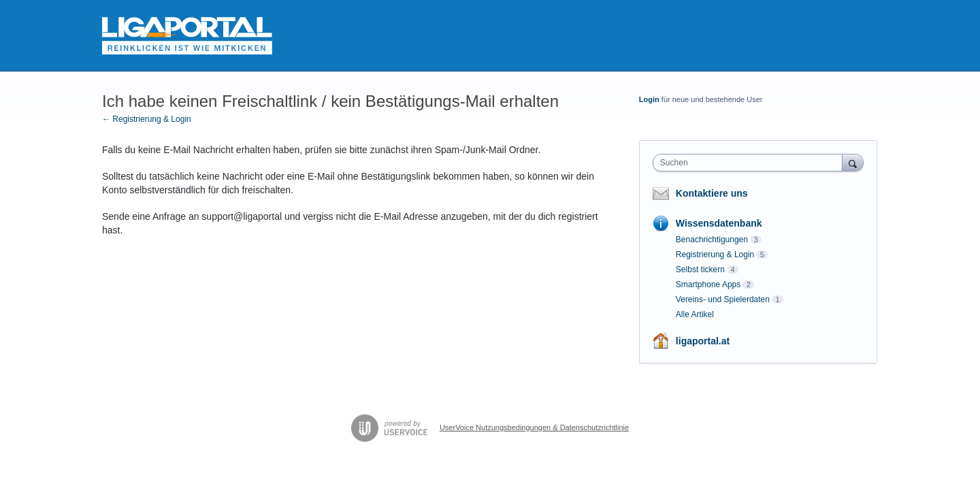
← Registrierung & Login (147, 119)
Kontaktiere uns (712, 193)
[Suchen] (853, 162)
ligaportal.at (703, 341)
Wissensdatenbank (719, 223)
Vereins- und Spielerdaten (723, 299)
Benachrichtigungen (712, 240)
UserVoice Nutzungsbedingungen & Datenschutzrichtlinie (534, 427)
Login (649, 99)
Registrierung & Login (715, 255)
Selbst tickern (700, 269)
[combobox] (751, 163)
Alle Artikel (695, 314)
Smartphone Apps (708, 284)
